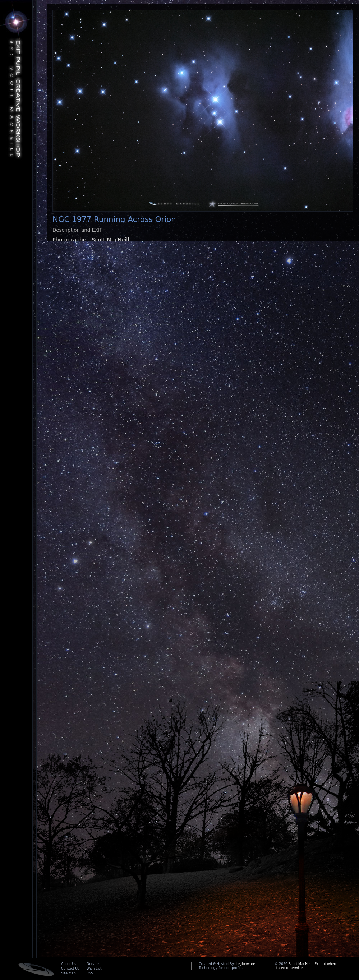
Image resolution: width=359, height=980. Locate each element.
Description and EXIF (77, 230)
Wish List (94, 968)
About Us (69, 964)
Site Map (68, 973)
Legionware (245, 964)
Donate (93, 964)
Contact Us (70, 968)
